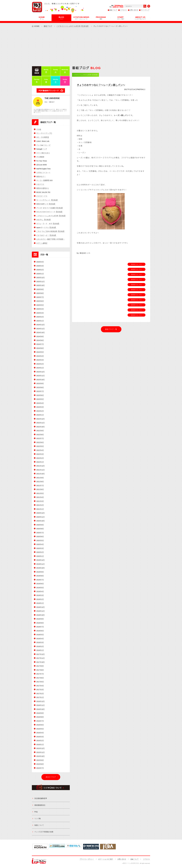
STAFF (121, 18)
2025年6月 (40, 301)
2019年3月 (40, 595)
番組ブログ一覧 (111, 329)
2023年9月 (40, 383)
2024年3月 (40, 360)
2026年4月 (40, 262)
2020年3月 (40, 548)
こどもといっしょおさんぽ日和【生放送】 (73, 26)
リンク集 (38, 819)
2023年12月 (40, 372)
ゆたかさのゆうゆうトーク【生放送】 (50, 212)
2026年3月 (40, 266)
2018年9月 (40, 619)
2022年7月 (40, 438)
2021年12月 (40, 466)
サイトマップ (145, 10)
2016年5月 (40, 729)
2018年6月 (40, 631)
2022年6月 (40, 442)
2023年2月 (40, 411)
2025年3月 (40, 313)
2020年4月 (40, 544)
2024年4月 (40, 356)
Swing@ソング (42, 149)
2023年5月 (40, 399)
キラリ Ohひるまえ (43, 153)
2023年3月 (40, 407)
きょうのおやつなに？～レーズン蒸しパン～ (101, 85)
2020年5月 (40, 540)
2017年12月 (40, 654)
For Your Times (42, 161)
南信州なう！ (41, 177)
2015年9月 (40, 760)
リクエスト (123, 10)
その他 (39, 129)
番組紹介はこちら (136, 264)
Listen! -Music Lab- (43, 141)
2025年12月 (40, 278)
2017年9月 (40, 666)
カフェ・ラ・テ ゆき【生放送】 (48, 224)
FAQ (36, 812)
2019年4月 (40, 591)
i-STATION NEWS (81, 18)
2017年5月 (40, 682)
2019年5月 (40, 588)
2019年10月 (40, 568)
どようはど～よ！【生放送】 (47, 235)
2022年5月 (40, 446)
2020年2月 (40, 552)
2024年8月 (40, 340)
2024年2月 (40, 364)
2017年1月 (40, 697)
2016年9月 (40, 713)
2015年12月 (40, 748)
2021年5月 (40, 493)
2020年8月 (40, 529)
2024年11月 (40, 329)
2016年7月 (40, 721)
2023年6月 (40, 395)
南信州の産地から (43, 188)
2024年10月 (40, 332)
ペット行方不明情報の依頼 (44, 832)
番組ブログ (48, 26)
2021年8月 (40, 482)
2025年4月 (40, 309)
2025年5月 (40, 305)
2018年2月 (40, 646)
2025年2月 (40, 317)
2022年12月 (40, 419)
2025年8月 (40, 293)
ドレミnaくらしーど (43, 145)
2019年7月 (40, 580)
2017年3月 (40, 690)
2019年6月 (40, 584)
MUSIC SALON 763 (43, 192)
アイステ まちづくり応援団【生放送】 (50, 208)
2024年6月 (40, 348)
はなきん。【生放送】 (44, 220)
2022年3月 (40, 454)
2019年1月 (40, 603)
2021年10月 (40, 474)
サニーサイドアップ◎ (44, 133)
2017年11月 (40, 658)
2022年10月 (40, 427)
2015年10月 (40, 756)
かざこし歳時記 (42, 243)
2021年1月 (40, 509)
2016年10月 (40, 709)
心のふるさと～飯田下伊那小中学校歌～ (50, 239)
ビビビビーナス (42, 196)
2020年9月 (40, 525)
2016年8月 (40, 717)
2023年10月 (40, 380)
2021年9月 (40, 478)
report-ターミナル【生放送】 (46, 228)
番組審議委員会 (40, 805)
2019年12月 (40, 560)
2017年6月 (40, 678)
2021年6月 (40, 489)
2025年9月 (40, 289)
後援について (39, 825)
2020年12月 (40, 513)
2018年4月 (40, 639)
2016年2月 (40, 741)
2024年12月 (40, 325)
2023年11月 (40, 376)
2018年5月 (40, 635)
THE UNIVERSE (52, 98)
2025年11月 (40, 282)
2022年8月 (40, 435)
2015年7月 (40, 768)
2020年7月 (40, 533)
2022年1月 (40, 462)
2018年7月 (40, 627)
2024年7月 (40, 344)
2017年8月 (40, 670)
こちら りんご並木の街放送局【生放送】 (51, 231)
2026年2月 (40, 270)
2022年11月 (40, 423)
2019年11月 (40, 564)
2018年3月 (40, 642)
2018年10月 (40, 615)
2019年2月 (40, 599)
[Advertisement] (91, 47)
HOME (42, 18)
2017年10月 (40, 662)
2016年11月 (40, 705)
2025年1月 (40, 321)
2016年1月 (40, 744)
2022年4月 (40, 450)
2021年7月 (40, 486)
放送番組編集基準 (41, 798)
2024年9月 (40, 336)
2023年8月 (40, 387)
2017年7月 (40, 674)
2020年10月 (40, 521)
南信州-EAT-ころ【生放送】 (46, 204)
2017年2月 (40, 694)
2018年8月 (40, 623)
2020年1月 (40, 556)
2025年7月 (40, 297)
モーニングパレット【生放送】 (47, 200)
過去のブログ (51, 777)
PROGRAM (101, 18)
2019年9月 (40, 572)
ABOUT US (140, 18)
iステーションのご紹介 (106, 859)
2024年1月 (40, 368)
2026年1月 (40, 274)
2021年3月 (40, 501)
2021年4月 (40, 497)
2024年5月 (40, 352)
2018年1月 (40, 650)
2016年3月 (40, 737)
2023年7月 (40, 391)
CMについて (113, 10)
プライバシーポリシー (87, 859)
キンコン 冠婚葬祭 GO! (44, 180)
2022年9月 (40, 431)
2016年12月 (40, 701)
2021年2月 (40, 505)
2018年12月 (40, 607)
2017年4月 (40, 686)
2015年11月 (40, 752)
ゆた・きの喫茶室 (43, 137)
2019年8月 (40, 576)
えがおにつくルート (43, 173)
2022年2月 (40, 458)
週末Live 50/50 (42, 165)
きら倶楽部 (40, 157)
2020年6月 (40, 536)
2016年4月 (40, 733)
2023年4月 (40, 403)
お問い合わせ (134, 10)
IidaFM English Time (43, 169)
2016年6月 (40, 725)
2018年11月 (40, 611)
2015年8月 (40, 764)
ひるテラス (40, 184)
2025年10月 (40, 285)
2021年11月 (40, 470)
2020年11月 (40, 517)
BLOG (61, 18)
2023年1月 (40, 415)
